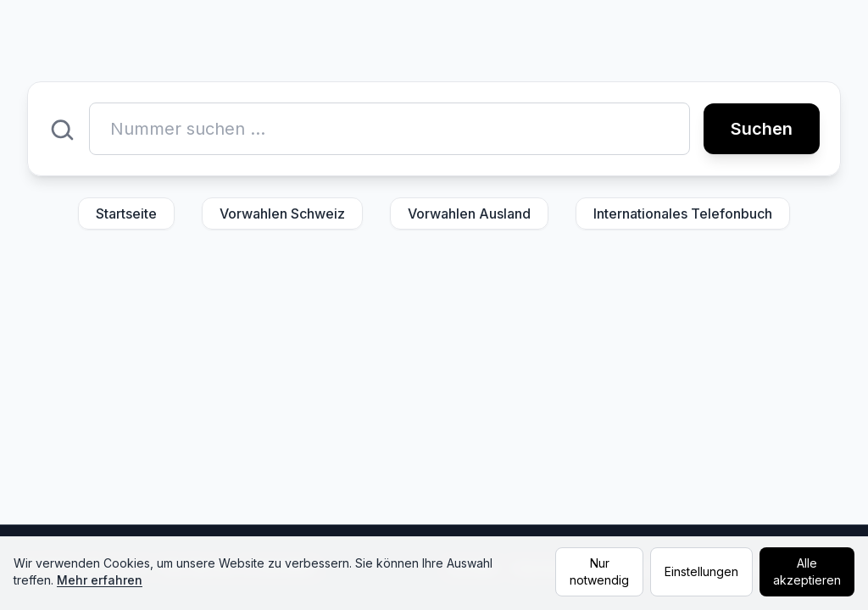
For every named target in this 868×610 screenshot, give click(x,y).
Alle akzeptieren (807, 571)
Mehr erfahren (100, 580)
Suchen (762, 129)
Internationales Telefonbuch (683, 213)
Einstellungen (701, 571)
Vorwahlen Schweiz (282, 213)
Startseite (126, 213)
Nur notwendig (599, 571)
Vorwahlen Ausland (469, 213)
